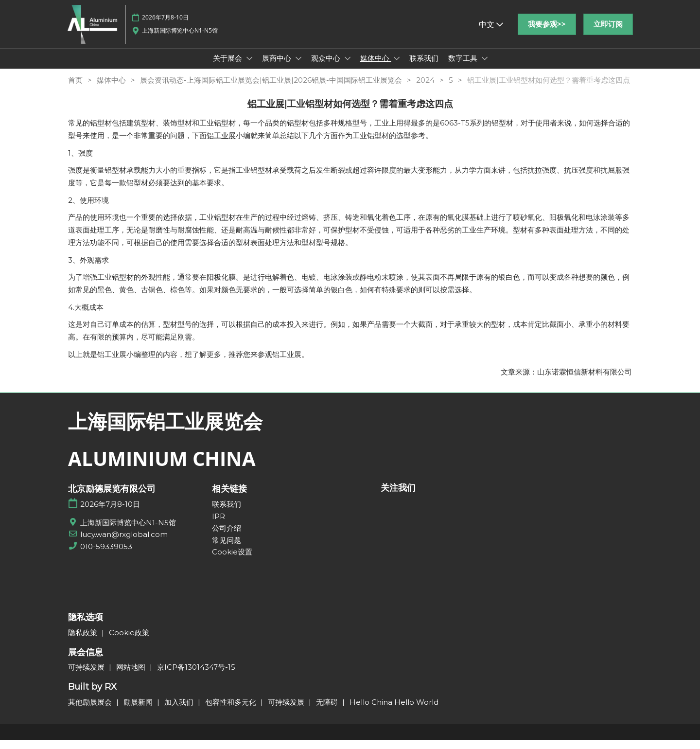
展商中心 (278, 67)
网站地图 (132, 676)
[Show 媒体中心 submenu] (397, 68)
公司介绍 (227, 537)
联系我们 (424, 67)
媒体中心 (376, 67)
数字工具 (464, 67)
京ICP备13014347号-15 (196, 676)
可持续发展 (87, 676)
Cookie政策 (129, 641)
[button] (547, 34)
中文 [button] (491, 34)
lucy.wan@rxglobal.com (124, 543)
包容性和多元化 (232, 711)
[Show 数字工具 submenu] (485, 68)
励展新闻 (139, 711)
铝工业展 (266, 113)
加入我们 (180, 711)
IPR (219, 525)
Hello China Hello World (394, 711)
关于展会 (228, 67)
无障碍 (328, 711)
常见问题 (227, 549)
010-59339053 (106, 555)
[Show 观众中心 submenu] (348, 68)
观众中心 (327, 67)
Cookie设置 (232, 561)
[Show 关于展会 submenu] (249, 68)
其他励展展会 (91, 711)
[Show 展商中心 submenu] (298, 68)
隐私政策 (84, 641)
